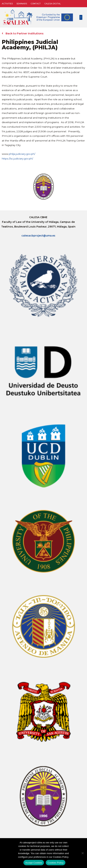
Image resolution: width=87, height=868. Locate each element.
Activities (7, 4)
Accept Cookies (34, 863)
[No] (82, 853)
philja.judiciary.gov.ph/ (22, 154)
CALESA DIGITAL (53, 4)
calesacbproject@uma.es (38, 236)
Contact (36, 4)
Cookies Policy (56, 863)
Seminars (22, 4)
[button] (81, 17)
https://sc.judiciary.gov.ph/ (17, 159)
